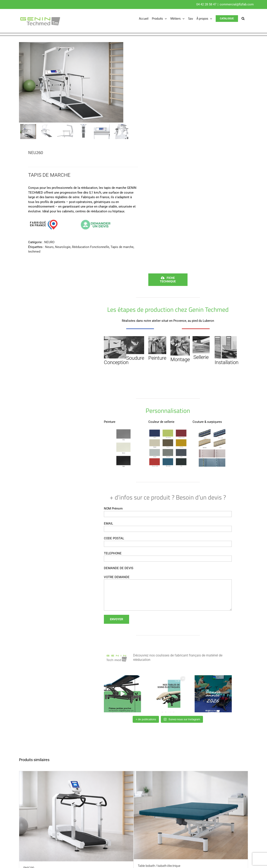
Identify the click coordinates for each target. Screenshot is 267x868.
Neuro (49, 247)
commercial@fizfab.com (237, 4)
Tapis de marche (122, 247)
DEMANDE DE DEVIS (119, 568)
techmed (34, 252)
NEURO (49, 242)
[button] (243, 18)
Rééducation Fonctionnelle (91, 247)
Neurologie (63, 247)
